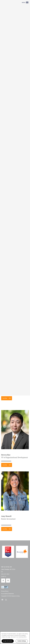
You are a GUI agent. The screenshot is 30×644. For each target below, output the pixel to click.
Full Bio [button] (5, 398)
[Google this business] (8, 581)
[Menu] (25, 2)
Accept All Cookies (8, 641)
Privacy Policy (5, 591)
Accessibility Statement (7, 594)
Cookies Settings (22, 641)
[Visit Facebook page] (3, 581)
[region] (15, 638)
